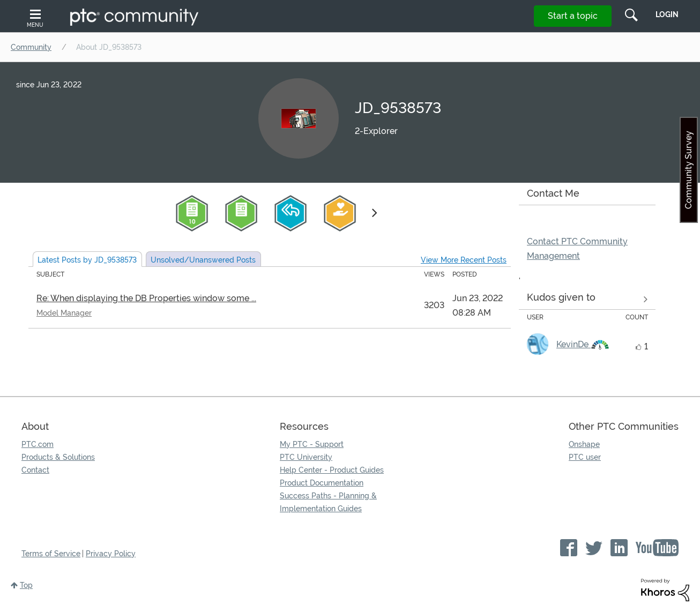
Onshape (584, 444)
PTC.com (38, 444)
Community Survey (688, 170)
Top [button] (26, 585)
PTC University (306, 457)
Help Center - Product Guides (332, 470)
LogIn (667, 14)
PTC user (585, 457)
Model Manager (64, 313)
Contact (35, 470)
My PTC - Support (312, 444)
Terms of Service (51, 554)
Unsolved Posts (203, 260)
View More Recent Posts (464, 260)
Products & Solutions (58, 457)
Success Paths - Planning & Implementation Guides (328, 502)
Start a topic (573, 16)
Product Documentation (322, 483)
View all (587, 300)
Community (31, 47)
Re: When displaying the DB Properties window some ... (146, 298)
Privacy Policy (111, 554)
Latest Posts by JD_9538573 (87, 260)
